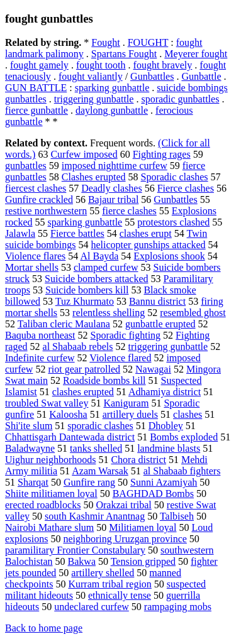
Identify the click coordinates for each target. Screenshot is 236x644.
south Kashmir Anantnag (95, 516)
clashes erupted (83, 392)
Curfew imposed (84, 154)
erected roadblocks (43, 505)
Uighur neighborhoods (50, 460)
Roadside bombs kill (104, 380)
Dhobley (166, 426)
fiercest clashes (36, 188)
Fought (105, 42)
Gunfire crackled (39, 199)
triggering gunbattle (94, 99)
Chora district (138, 460)
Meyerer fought (196, 54)
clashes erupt (146, 233)
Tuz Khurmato (85, 301)
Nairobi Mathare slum (49, 527)
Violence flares (35, 256)
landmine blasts (169, 448)
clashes (188, 414)
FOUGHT (148, 42)
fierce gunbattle (37, 110)
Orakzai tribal (123, 505)
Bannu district (157, 301)
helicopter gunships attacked (148, 245)
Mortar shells (32, 267)
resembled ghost (193, 313)
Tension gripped (143, 561)
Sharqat (33, 482)
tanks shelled (96, 448)
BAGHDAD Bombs (153, 494)
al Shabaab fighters (182, 471)
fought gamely (39, 65)
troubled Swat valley (47, 403)
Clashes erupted (94, 177)
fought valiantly (91, 76)
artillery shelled (103, 573)
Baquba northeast (40, 335)
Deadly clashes (111, 188)
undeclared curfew (92, 607)
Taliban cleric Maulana (64, 324)
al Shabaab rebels (78, 347)
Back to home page (44, 628)
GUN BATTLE (36, 88)
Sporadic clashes (175, 177)
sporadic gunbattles (180, 99)
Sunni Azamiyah (164, 482)
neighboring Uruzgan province (125, 539)
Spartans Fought (124, 54)
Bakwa (82, 561)
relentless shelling (109, 313)
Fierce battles (77, 233)
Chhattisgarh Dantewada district (70, 437)
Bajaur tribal (113, 199)
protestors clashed (173, 222)
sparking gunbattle (112, 88)
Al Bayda (99, 256)
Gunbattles (152, 76)
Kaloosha (68, 414)
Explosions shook (169, 256)
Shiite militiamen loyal (51, 494)
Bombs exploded (184, 437)
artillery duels (130, 414)
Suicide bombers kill (87, 290)
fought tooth (101, 65)
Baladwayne (30, 448)
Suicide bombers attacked (96, 279)
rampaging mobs (178, 607)
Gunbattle (201, 76)
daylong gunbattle (112, 110)
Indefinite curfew (40, 358)
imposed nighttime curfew (115, 166)
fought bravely (163, 65)
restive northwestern (46, 211)
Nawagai (153, 369)
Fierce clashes (186, 188)
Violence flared (120, 358)
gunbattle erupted (160, 324)
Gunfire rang (89, 482)
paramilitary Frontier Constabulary (75, 550)
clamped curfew (106, 267)
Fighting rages (162, 154)
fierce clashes (129, 211)
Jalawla (20, 233)
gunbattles (26, 166)
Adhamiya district (165, 392)
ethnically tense (120, 595)
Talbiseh (177, 516)
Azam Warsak (100, 471)
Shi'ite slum (29, 426)
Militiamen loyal (143, 527)
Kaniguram (126, 403)
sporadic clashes (100, 426)
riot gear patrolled (84, 369)
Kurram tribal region (110, 584)
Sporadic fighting (126, 335)
